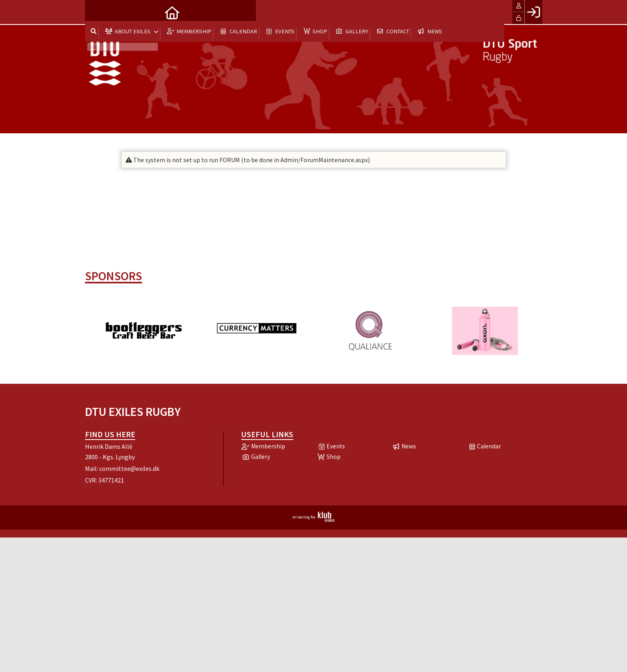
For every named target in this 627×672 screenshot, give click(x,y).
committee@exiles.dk (129, 468)
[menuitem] (97, 12)
